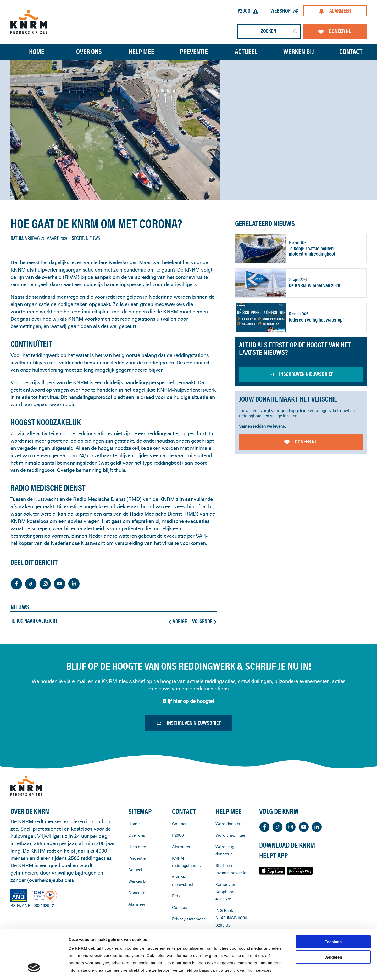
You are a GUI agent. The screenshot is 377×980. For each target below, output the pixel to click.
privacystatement (193, 950)
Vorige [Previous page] (178, 621)
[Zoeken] (269, 31)
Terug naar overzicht (34, 621)
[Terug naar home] (29, 22)
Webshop (284, 11)
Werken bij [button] (299, 52)
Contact (351, 52)
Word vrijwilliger (231, 859)
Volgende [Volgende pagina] (204, 621)
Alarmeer (335, 11)
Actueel (246, 52)
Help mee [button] (142, 52)
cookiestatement (204, 942)
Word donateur (229, 847)
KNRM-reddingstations (186, 885)
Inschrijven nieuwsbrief (189, 725)
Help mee (137, 870)
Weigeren (333, 914)
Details (277, 970)
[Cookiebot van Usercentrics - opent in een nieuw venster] (34, 970)
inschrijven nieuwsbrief (301, 374)
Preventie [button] (194, 52)
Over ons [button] (89, 52)
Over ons (137, 859)
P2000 (248, 11)
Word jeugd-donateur (227, 874)
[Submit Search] (296, 31)
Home (37, 52)
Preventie (137, 882)
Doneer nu (335, 31)
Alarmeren (182, 870)
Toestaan (333, 899)
